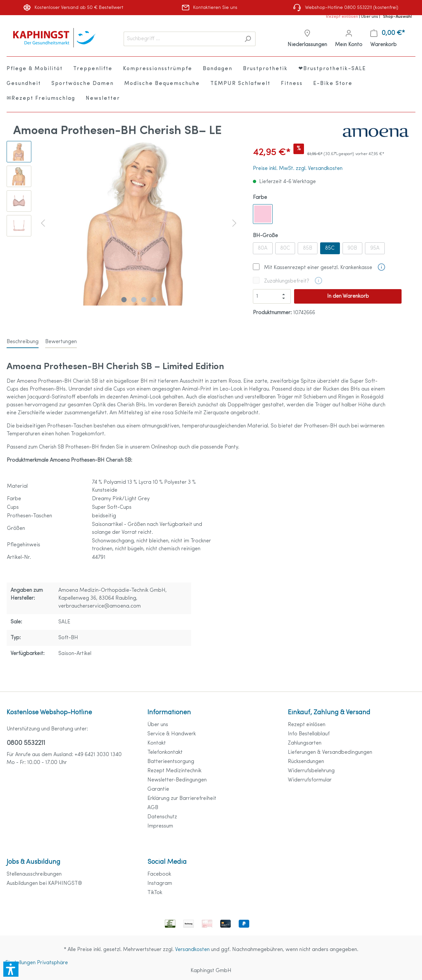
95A (375, 248)
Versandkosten (192, 950)
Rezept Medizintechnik (174, 771)
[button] (11, 969)
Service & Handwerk (172, 734)
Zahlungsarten (305, 743)
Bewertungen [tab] (61, 342)
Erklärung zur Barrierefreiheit (182, 799)
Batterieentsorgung (171, 762)
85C (330, 248)
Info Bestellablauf (309, 734)
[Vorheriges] (43, 223)
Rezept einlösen (343, 17)
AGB (153, 808)
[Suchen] (248, 39)
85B (308, 248)
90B (352, 248)
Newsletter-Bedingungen (177, 780)
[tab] (23, 342)
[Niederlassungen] (307, 39)
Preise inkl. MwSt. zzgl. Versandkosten (298, 169)
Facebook (159, 874)
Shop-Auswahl (397, 17)
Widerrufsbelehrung (311, 771)
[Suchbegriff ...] (182, 39)
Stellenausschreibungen (34, 874)
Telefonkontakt (165, 752)
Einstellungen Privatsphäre (37, 963)
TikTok (155, 893)
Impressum (160, 826)
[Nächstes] (234, 223)
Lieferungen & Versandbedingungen (330, 752)
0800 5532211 (26, 743)
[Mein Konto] (349, 39)
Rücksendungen (306, 762)
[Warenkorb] (388, 39)
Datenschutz (162, 817)
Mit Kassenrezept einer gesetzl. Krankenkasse (318, 268)
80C (285, 248)
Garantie (158, 789)
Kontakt (157, 743)
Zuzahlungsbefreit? (287, 281)
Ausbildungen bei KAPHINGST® (44, 884)
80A (263, 248)
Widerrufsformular (310, 780)
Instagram (160, 884)
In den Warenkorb (348, 296)
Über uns (370, 17)
